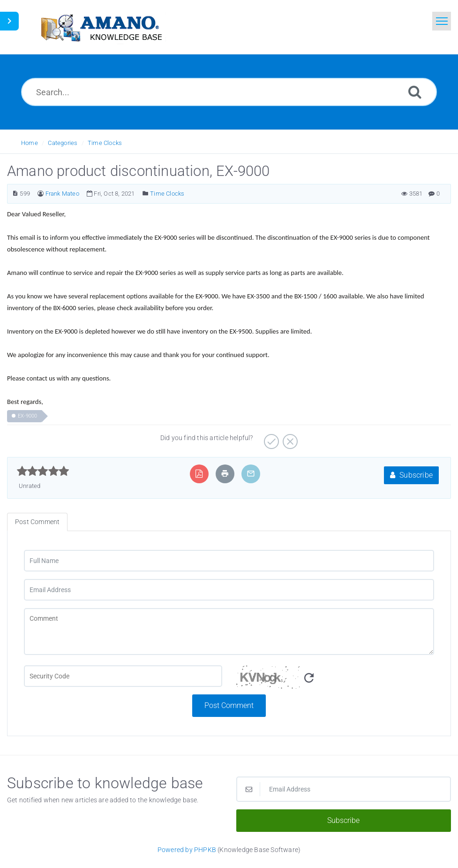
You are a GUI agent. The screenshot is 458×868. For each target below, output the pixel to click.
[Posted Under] (146, 194)
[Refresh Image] (309, 678)
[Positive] (270, 438)
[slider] (43, 471)
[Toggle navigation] (442, 21)
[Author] (41, 194)
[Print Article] (225, 474)
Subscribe (411, 475)
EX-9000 (27, 416)
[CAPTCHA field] (123, 676)
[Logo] (101, 27)
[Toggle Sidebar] (9, 21)
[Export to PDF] (199, 474)
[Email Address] (229, 590)
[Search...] (229, 92)
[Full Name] (229, 561)
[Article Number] (15, 194)
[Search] (415, 92)
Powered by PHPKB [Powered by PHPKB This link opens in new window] (187, 850)
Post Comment (229, 705)
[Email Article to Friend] (251, 474)
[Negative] (289, 438)
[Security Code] (335, 680)
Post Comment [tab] (37, 522)
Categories (63, 143)
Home (30, 143)
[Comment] (229, 632)
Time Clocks (105, 143)
